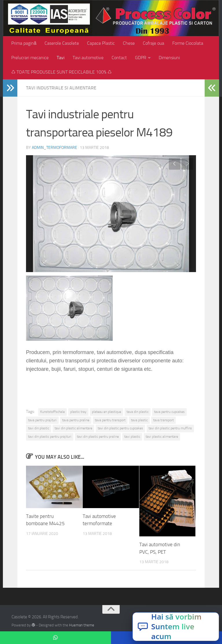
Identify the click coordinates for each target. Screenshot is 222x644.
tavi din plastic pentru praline (98, 437)
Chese (129, 43)
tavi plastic (132, 437)
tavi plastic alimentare (162, 437)
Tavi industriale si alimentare (61, 88)
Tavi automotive (88, 58)
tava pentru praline (76, 420)
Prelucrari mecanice (30, 58)
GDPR (141, 58)
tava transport (163, 420)
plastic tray (78, 412)
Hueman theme (82, 625)
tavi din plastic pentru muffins (170, 428)
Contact (119, 58)
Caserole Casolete (62, 43)
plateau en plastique (107, 412)
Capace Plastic (101, 43)
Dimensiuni (169, 58)
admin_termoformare (54, 148)
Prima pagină (24, 43)
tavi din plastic (39, 428)
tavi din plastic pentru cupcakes (120, 428)
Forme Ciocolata (188, 43)
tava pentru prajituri (42, 420)
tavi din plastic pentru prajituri (50, 437)
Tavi (61, 58)
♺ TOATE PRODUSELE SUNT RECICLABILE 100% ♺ (61, 72)
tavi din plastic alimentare (73, 428)
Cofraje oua (153, 43)
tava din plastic (138, 412)
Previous (175, 164)
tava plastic (139, 420)
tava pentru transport (110, 420)
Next (187, 164)
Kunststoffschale (52, 412)
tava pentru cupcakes (169, 412)
